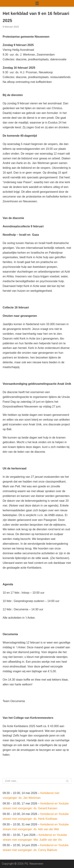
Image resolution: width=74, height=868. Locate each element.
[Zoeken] (37, 781)
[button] (37, 3)
